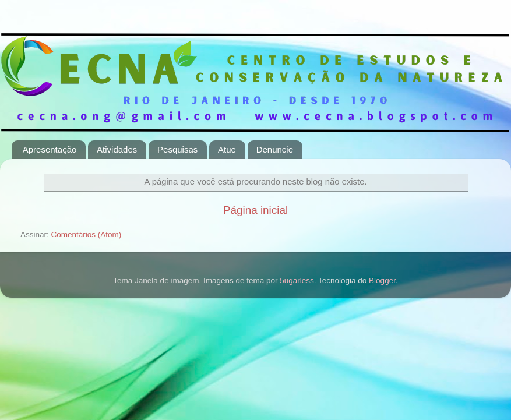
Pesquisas (177, 149)
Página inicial (255, 210)
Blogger (382, 280)
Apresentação (50, 149)
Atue (227, 149)
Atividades (117, 149)
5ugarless (297, 280)
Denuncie (275, 149)
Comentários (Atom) (87, 234)
